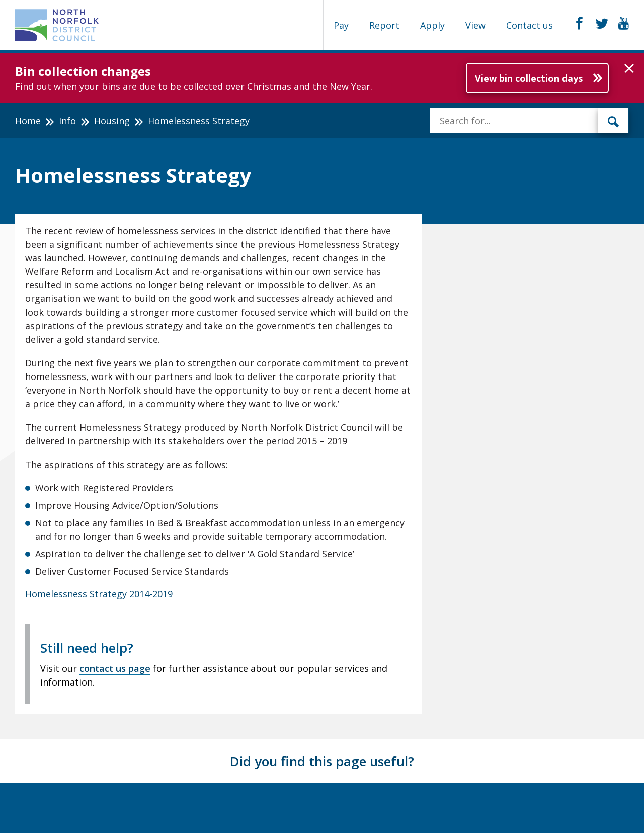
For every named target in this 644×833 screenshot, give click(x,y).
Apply (432, 25)
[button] (629, 69)
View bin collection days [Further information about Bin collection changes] (529, 78)
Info (67, 121)
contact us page (115, 668)
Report (384, 25)
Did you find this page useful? (322, 761)
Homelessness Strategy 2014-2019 (99, 594)
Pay (341, 25)
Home (28, 121)
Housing (112, 121)
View (475, 25)
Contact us (530, 25)
